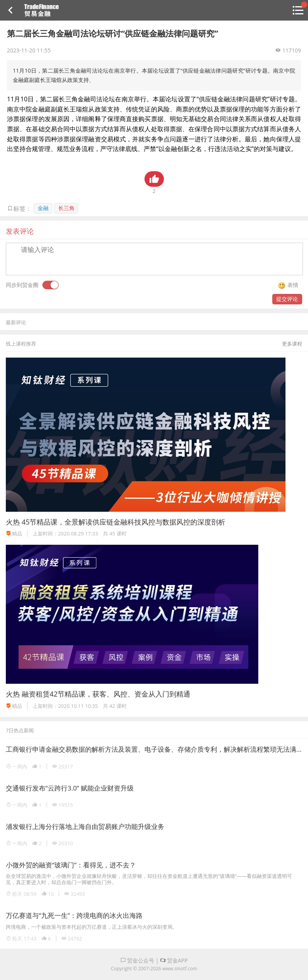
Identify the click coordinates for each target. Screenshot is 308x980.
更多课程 (292, 344)
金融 (43, 208)
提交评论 (287, 299)
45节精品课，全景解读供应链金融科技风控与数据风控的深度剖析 (124, 522)
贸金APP (174, 960)
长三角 (66, 208)
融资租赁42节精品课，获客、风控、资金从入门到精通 (106, 694)
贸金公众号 (137, 960)
